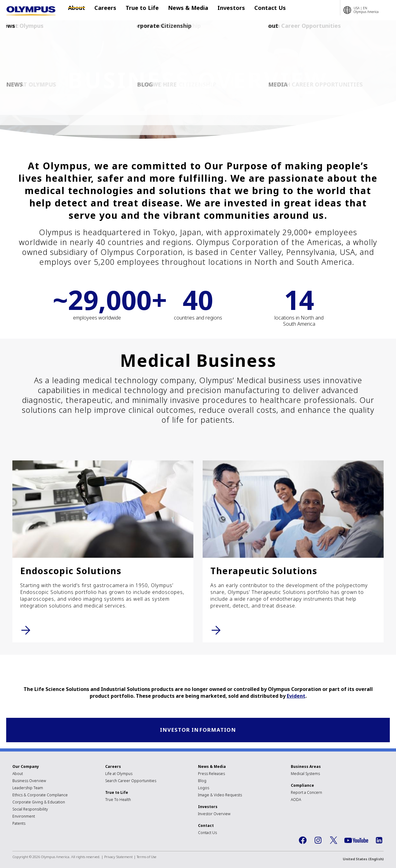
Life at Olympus (119, 775)
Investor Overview (214, 815)
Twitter (334, 841)
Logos (204, 789)
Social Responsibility (30, 810)
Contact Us (258, 10)
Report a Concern (306, 793)
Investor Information (198, 730)
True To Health (118, 800)
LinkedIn (379, 841)
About (80, 10)
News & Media (182, 10)
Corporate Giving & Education (39, 803)
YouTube (356, 841)
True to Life (139, 10)
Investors (222, 10)
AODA (296, 800)
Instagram (318, 841)
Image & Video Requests (220, 796)
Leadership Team (28, 789)
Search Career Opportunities (131, 782)
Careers (105, 10)
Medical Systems (305, 775)
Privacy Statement (118, 858)
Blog (202, 782)
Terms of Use (147, 858)
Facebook (303, 841)
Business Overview (29, 782)
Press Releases (211, 775)
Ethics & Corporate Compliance (40, 796)
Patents (19, 824)
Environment (24, 817)
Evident (296, 696)
